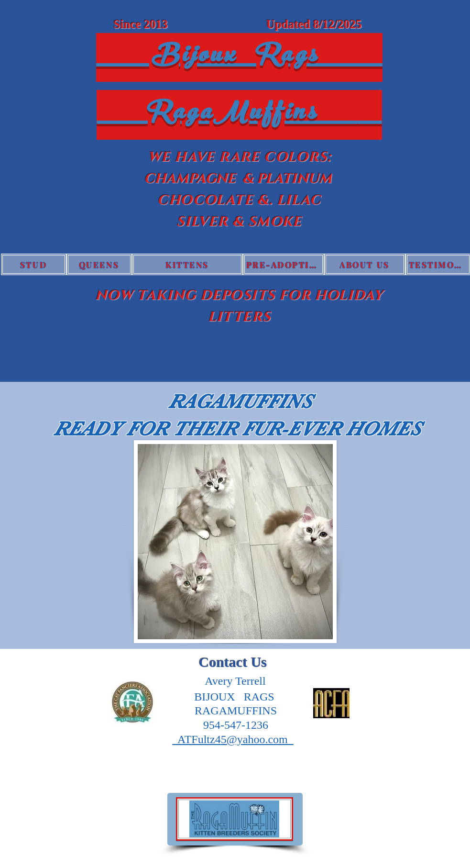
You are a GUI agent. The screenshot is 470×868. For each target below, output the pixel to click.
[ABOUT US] (365, 264)
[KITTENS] (187, 264)
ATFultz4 (196, 739)
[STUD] (34, 264)
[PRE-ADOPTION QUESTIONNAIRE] (284, 264)
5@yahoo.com (257, 739)
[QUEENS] (99, 264)
